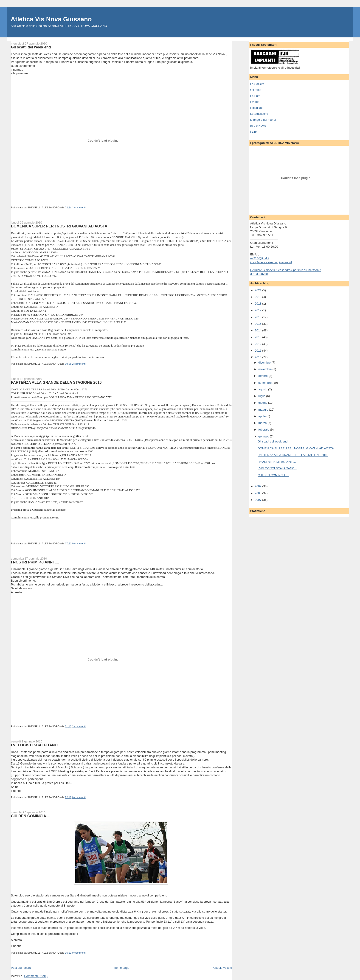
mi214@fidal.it (260, 258)
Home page (122, 968)
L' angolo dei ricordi (263, 120)
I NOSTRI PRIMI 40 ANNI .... (35, 562)
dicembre (265, 363)
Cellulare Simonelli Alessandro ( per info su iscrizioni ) (286, 270)
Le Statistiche (259, 114)
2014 (259, 330)
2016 (259, 317)
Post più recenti (21, 968)
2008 (259, 493)
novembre (265, 369)
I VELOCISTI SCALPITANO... (36, 745)
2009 (259, 486)
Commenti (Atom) (36, 976)
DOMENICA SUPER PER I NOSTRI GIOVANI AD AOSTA (59, 226)
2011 (259, 351)
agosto (263, 389)
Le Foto (255, 96)
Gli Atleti (256, 90)
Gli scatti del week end (31, 47)
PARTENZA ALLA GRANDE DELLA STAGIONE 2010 (56, 382)
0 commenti (79, 543)
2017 (259, 310)
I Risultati (256, 108)
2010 (259, 357)
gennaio (264, 436)
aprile (262, 416)
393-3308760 (259, 274)
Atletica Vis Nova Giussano (51, 19)
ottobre (263, 376)
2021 (259, 290)
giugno (263, 403)
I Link (254, 132)
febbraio (264, 430)
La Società (257, 84)
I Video (255, 102)
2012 (259, 344)
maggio (264, 410)
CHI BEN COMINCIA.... (31, 816)
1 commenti (79, 207)
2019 (259, 297)
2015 (259, 324)
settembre (265, 383)
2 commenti (79, 364)
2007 (259, 500)
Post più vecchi (222, 968)
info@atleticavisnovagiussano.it (271, 262)
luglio (262, 396)
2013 (259, 337)
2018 (259, 304)
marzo (263, 423)
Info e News (258, 126)
